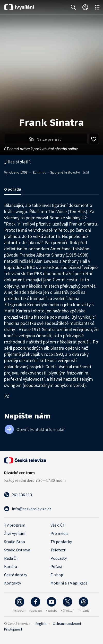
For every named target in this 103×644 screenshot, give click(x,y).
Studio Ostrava (17, 550)
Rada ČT (11, 558)
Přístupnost (13, 629)
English (41, 624)
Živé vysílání (15, 533)
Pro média (59, 533)
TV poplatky (61, 542)
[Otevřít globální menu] (97, 7)
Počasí (56, 566)
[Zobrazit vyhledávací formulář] (73, 7)
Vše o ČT (58, 525)
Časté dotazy (16, 575)
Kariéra (11, 566)
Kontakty (12, 583)
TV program (15, 525)
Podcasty (59, 558)
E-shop (57, 575)
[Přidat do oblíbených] (94, 139)
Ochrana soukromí (67, 624)
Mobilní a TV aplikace (69, 583)
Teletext (58, 550)
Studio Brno (15, 542)
